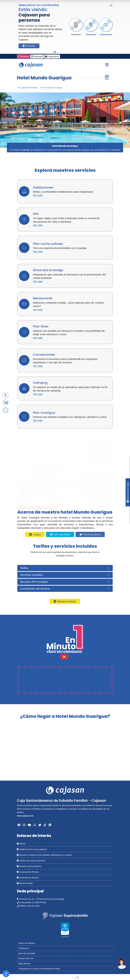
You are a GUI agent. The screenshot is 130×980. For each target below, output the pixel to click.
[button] (76, 27)
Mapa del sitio (24, 964)
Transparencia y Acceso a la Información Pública (39, 969)
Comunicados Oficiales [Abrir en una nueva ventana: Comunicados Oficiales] (28, 872)
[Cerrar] (111, 5)
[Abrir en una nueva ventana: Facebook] (19, 825)
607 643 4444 (34, 906)
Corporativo (106, 34)
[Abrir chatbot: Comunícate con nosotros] (122, 963)
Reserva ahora (90, 535)
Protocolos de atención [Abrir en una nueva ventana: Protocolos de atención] (28, 878)
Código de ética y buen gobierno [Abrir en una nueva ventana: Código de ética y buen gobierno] (32, 849)
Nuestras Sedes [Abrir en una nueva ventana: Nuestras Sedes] (25, 883)
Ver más (38, 195)
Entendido (29, 46)
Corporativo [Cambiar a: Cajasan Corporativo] (52, 56)
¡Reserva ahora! (65, 601)
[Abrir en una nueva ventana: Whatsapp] (35, 825)
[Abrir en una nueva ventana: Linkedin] (50, 825)
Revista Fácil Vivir (26, 958)
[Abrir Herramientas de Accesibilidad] (6, 974)
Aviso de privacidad (27, 953)
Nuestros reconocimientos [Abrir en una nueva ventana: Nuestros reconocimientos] (29, 866)
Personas (76, 34)
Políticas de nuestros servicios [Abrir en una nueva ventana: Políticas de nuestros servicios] (31, 861)
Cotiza (35, 535)
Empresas (91, 34)
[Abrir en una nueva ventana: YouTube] (29, 825)
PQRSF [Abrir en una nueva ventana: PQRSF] (21, 844)
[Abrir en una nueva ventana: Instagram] (24, 825)
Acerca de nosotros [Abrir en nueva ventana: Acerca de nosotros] (27, 943)
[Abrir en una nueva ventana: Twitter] (40, 825)
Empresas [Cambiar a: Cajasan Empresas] (37, 56)
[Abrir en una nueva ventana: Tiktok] (45, 825)
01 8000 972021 (39, 902)
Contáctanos (24, 948)
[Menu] (107, 65)
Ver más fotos (60, 535)
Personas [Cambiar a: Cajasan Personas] (23, 56)
